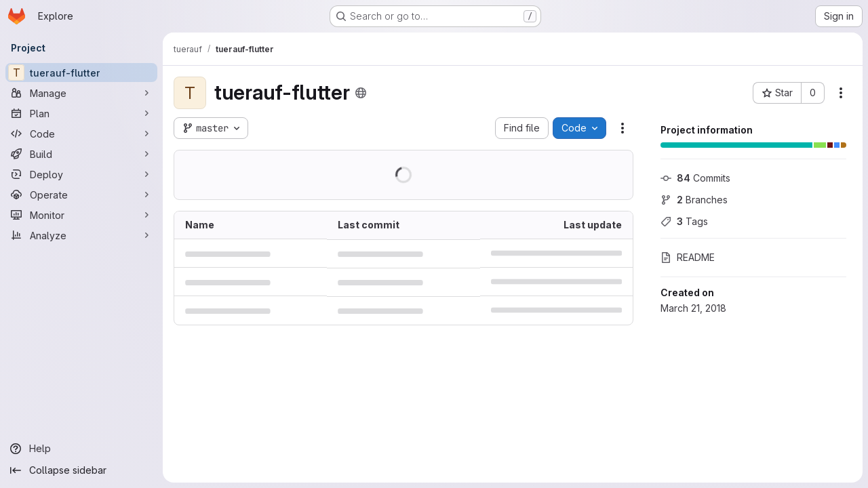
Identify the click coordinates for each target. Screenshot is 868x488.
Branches (694, 200)
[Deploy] (81, 174)
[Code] (81, 134)
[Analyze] (81, 235)
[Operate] (81, 195)
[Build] (81, 154)
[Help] (81, 449)
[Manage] (81, 93)
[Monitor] (81, 215)
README (688, 257)
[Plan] (81, 113)
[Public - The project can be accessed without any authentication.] (361, 93)
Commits (695, 178)
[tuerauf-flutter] (81, 73)
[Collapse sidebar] (81, 470)
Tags (684, 221)
